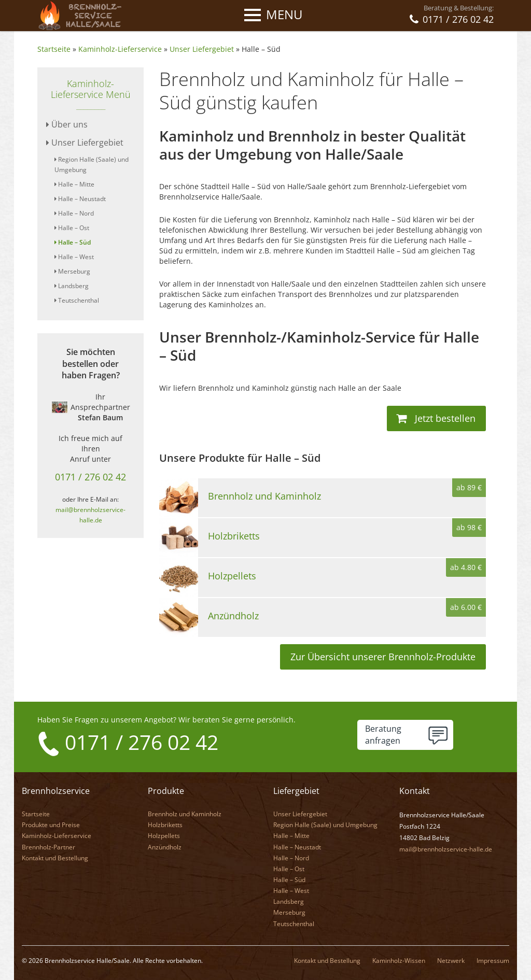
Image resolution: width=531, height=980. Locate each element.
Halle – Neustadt (80, 199)
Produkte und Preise (51, 824)
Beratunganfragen (383, 735)
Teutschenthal (77, 300)
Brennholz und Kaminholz (185, 813)
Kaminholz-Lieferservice (120, 49)
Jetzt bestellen (436, 418)
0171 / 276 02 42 (90, 477)
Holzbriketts (165, 824)
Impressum (493, 960)
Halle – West (74, 257)
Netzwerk (451, 960)
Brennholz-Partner (48, 847)
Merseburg (72, 271)
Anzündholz (165, 847)
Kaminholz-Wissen (399, 960)
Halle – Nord (74, 213)
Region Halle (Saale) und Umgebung (325, 824)
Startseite (54, 49)
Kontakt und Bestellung (55, 857)
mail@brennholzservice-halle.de (446, 849)
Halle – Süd (261, 49)
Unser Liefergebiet (202, 49)
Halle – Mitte (74, 184)
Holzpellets (164, 835)
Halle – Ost (72, 228)
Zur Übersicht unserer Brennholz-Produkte (383, 657)
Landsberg (72, 286)
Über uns (67, 124)
